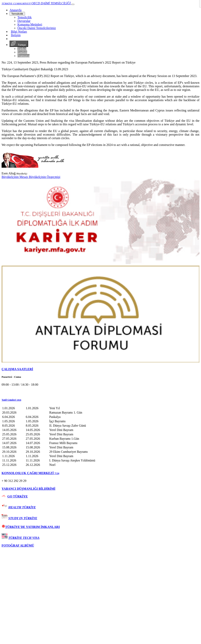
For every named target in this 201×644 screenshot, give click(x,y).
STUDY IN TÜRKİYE (23, 518)
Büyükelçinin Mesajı (15, 177)
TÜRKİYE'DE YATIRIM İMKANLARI (31, 527)
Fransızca (23, 56)
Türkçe (19, 44)
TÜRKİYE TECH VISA (24, 538)
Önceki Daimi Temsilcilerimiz (37, 28)
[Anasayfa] (15, 10)
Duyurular (24, 21)
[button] (100, 400)
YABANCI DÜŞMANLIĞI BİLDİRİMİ (28, 489)
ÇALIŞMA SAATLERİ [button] (17, 369)
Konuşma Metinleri (30, 24)
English (22, 52)
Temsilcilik (17, 14)
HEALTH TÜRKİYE (22, 507)
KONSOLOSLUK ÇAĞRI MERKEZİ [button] (30, 473)
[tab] (100, 369)
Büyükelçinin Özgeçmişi (45, 177)
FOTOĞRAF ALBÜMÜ (18, 546)
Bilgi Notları (19, 32)
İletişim (16, 35)
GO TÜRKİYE (18, 496)
